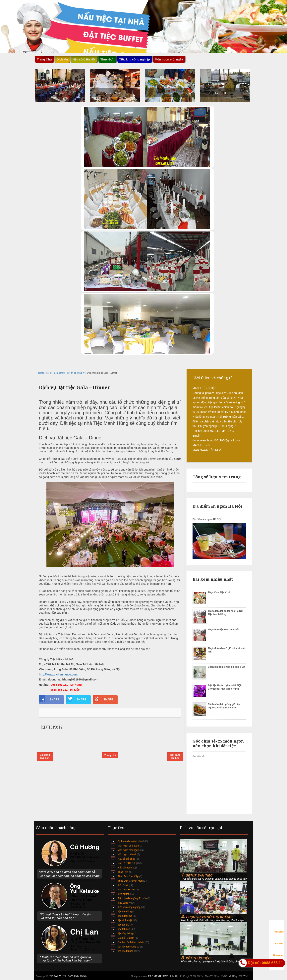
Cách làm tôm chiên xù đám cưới (227, 667)
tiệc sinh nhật (125, 920)
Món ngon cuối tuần (128, 846)
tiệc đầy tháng (125, 934)
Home (41, 373)
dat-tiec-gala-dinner (56, 373)
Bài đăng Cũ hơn (175, 757)
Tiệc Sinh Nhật (112, 93)
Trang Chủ (44, 59)
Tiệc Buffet (222, 93)
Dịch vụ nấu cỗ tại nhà (130, 841)
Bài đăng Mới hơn (45, 757)
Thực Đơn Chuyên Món (130, 881)
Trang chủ (110, 755)
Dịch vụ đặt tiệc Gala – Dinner (74, 388)
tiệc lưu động (125, 912)
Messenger (278, 952)
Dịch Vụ (62, 59)
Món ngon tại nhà (127, 854)
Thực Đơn (107, 59)
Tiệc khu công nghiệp (135, 59)
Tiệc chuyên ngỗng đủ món (132, 898)
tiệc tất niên (124, 929)
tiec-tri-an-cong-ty (76, 373)
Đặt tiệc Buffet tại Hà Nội (131, 942)
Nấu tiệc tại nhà (126, 868)
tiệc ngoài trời (125, 916)
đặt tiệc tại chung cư (128, 947)
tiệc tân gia (123, 925)
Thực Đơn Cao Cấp (128, 876)
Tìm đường (278, 928)
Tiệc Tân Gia (57, 93)
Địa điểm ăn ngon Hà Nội (207, 519)
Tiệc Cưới (167, 93)
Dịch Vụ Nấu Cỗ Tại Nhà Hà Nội (71, 976)
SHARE (49, 698)
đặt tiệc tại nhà (125, 951)
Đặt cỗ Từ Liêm (126, 938)
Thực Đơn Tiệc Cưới (219, 592)
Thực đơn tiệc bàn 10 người (223, 630)
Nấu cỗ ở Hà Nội (84, 59)
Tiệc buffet (123, 894)
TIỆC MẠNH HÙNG (158, 976)
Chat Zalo (278, 940)
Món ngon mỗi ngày (169, 59)
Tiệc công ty (124, 903)
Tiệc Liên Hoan (126, 890)
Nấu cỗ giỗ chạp (126, 859)
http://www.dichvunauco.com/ (59, 674)
